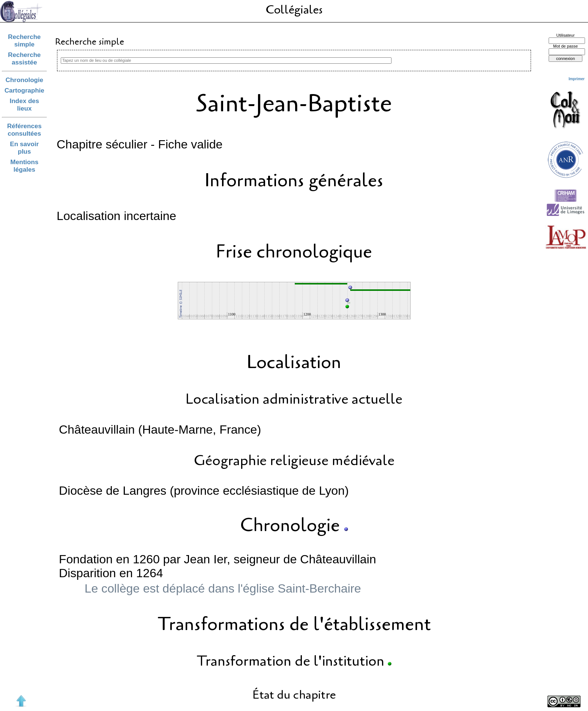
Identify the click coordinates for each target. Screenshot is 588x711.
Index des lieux (25, 105)
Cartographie (24, 91)
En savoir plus (25, 148)
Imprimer (577, 79)
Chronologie (24, 80)
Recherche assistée (24, 59)
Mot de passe (565, 46)
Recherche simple (24, 41)
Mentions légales (25, 166)
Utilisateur (566, 35)
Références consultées (24, 130)
